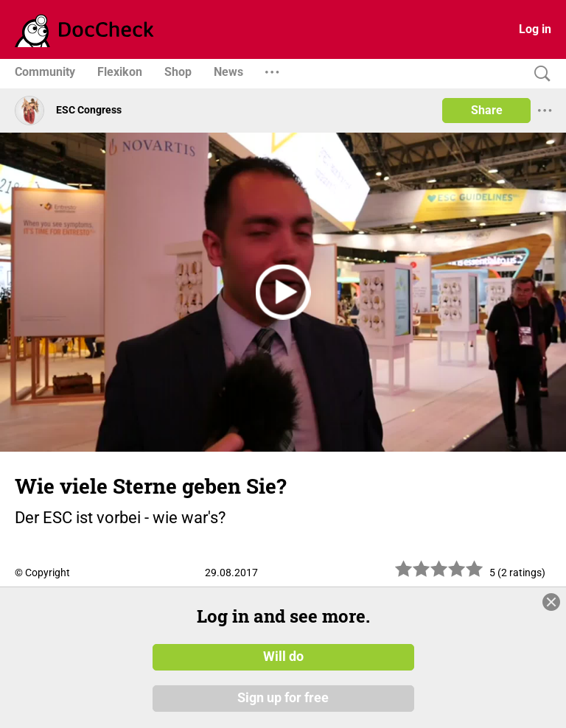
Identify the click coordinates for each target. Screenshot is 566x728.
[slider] (439, 574)
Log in (535, 29)
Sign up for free (283, 698)
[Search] (539, 74)
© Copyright (42, 573)
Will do (283, 657)
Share (487, 110)
